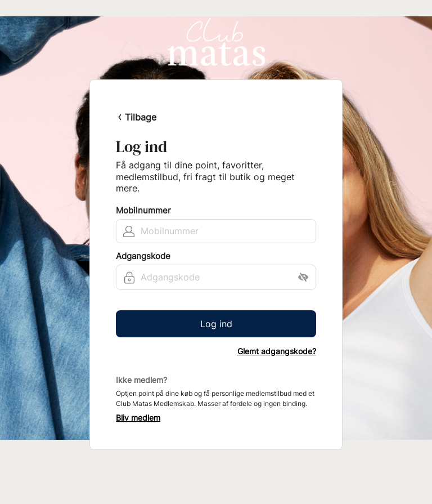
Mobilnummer (143, 211)
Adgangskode (143, 256)
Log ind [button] (216, 324)
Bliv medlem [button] (138, 418)
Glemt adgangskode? (277, 351)
